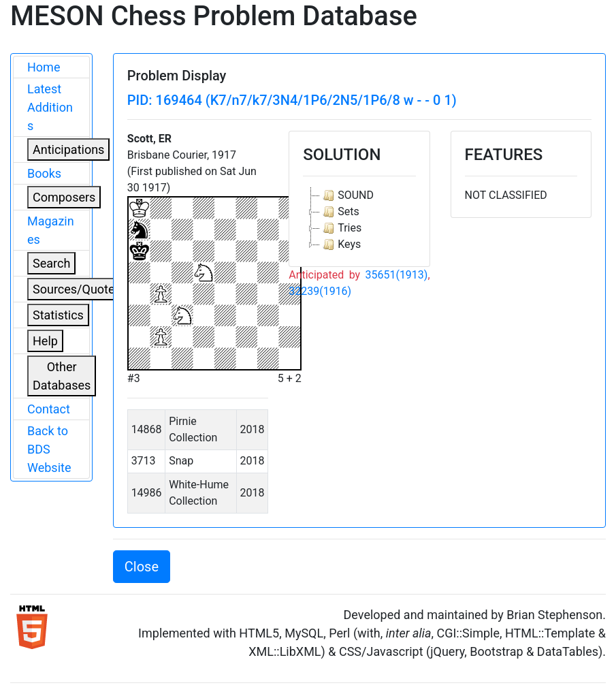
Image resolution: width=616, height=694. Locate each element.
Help (45, 341)
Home (44, 67)
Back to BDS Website (49, 449)
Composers (64, 197)
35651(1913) (396, 275)
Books (44, 173)
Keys (340, 245)
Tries (341, 228)
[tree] (359, 220)
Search (51, 263)
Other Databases (62, 376)
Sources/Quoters (79, 289)
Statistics (58, 315)
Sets (339, 212)
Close (142, 567)
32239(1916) (320, 291)
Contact (49, 409)
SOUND (347, 195)
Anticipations (68, 149)
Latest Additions (50, 107)
